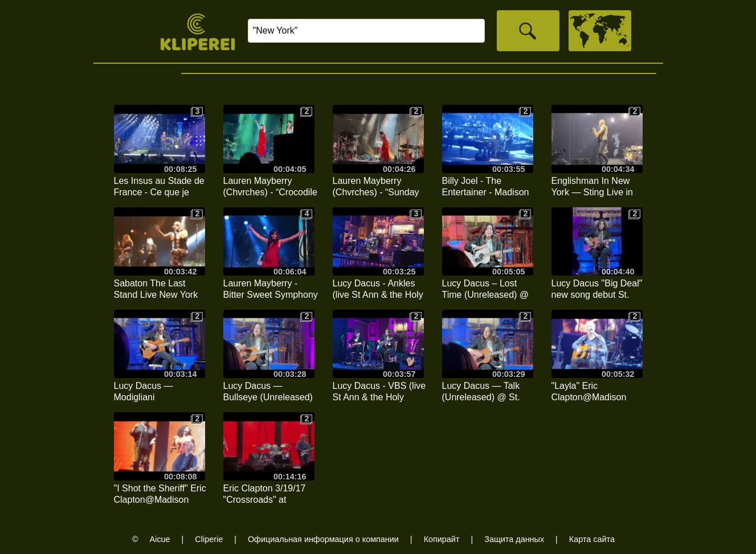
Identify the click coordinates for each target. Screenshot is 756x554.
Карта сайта (592, 539)
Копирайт (442, 539)
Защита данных (514, 539)
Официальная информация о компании (323, 539)
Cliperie (209, 539)
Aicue (160, 539)
